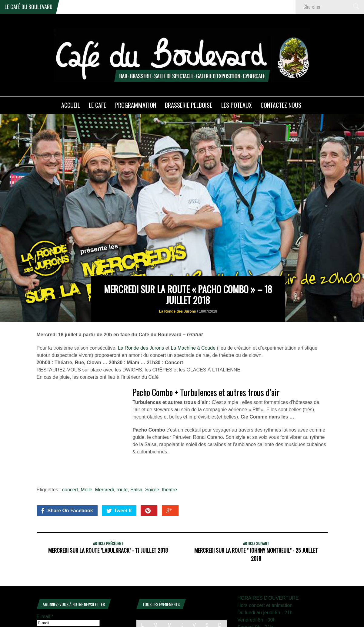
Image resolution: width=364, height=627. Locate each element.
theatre (169, 459)
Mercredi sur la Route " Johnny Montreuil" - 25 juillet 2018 (256, 524)
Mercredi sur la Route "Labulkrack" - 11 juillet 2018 (108, 520)
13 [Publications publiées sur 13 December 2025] (207, 613)
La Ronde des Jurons (177, 281)
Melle (86, 459)
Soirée (152, 459)
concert (70, 459)
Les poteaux (237, 105)
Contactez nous (281, 105)
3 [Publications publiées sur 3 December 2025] (170, 604)
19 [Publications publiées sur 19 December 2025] (194, 623)
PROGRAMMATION (136, 105)
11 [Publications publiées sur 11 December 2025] (182, 613)
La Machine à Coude (193, 317)
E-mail (45, 586)
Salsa (136, 459)
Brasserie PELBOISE (189, 105)
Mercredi (104, 459)
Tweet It (119, 480)
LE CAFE (97, 105)
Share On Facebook (67, 480)
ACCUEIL (71, 105)
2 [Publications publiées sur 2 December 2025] (155, 604)
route (122, 459)
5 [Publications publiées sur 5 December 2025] (194, 604)
